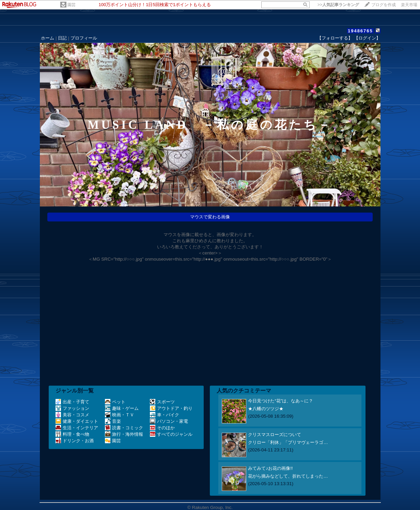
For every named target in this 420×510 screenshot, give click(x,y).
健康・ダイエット (77, 421)
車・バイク (165, 415)
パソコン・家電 (169, 421)
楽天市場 (409, 5)
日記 (62, 38)
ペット (115, 402)
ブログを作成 (384, 5)
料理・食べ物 (72, 434)
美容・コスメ (72, 415)
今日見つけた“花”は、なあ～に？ (281, 401)
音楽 (113, 421)
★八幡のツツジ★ (266, 409)
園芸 (72, 5)
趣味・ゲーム (122, 408)
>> (338, 5)
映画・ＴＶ (120, 415)
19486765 (360, 31)
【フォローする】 (335, 38)
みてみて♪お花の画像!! (270, 468)
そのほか (162, 428)
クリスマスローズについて (275, 435)
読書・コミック (124, 428)
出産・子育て (72, 402)
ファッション (72, 408)
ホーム (48, 38)
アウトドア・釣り (171, 408)
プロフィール (84, 38)
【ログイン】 (367, 38)
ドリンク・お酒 (75, 441)
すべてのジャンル (171, 434)
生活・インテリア (77, 428)
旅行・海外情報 (124, 434)
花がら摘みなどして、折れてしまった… (288, 476)
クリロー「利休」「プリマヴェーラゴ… (288, 442)
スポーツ (162, 402)
